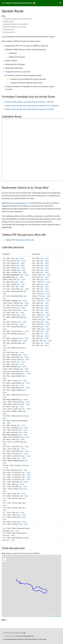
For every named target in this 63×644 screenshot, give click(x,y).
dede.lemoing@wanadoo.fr (17, 203)
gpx (17, 258)
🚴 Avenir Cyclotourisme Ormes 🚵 (19, 3)
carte (22, 258)
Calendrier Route (8, 22)
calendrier (27, 72)
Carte (24, 261)
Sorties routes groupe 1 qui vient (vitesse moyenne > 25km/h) (29, 102)
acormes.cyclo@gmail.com (25, 636)
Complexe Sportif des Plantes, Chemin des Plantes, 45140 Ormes (26, 639)
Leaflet (49, 616)
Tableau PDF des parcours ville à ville (15, 27)
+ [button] (5, 558)
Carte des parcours (9, 32)
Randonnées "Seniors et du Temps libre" (15, 24)
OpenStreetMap (57, 616)
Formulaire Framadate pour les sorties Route (17, 19)
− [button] (5, 561)
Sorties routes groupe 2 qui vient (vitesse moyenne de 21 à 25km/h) (32, 106)
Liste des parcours (9, 29)
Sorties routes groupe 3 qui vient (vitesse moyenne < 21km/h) (29, 109)
